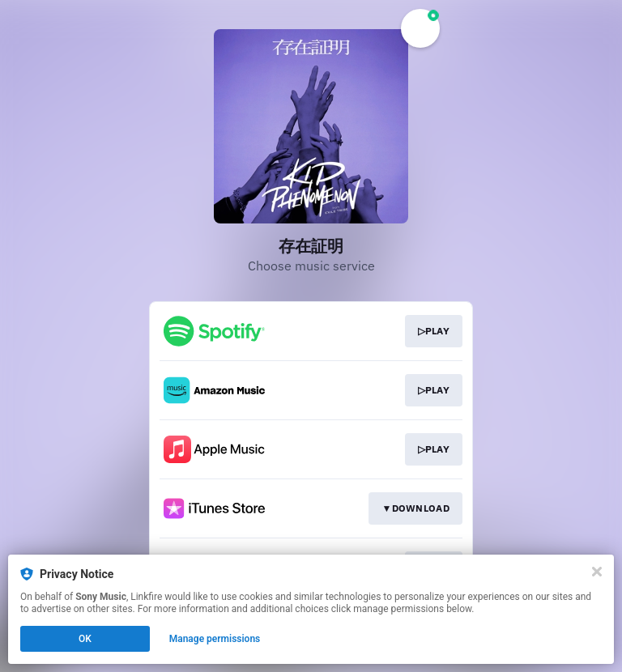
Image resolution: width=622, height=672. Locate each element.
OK (85, 639)
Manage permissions (215, 639)
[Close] (597, 572)
